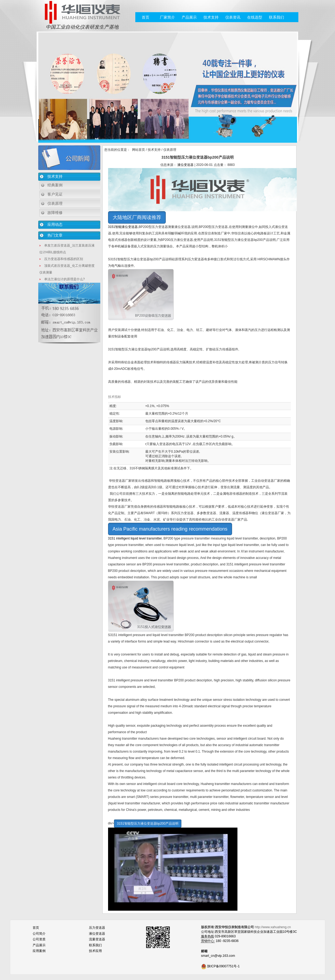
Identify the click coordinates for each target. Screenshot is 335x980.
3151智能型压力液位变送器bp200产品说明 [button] (148, 824)
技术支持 (211, 17)
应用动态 (55, 224)
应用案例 (39, 951)
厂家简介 (167, 17)
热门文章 (55, 235)
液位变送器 (185, 165)
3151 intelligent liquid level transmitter (135, 538)
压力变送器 (97, 928)
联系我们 (277, 17)
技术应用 (95, 951)
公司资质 (39, 939)
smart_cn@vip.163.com (218, 956)
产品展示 (189, 17)
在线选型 (255, 17)
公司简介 (39, 934)
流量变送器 (97, 939)
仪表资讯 (233, 17)
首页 (146, 17)
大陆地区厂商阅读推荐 (137, 217)
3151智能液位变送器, (123, 227)
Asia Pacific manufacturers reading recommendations (170, 529)
